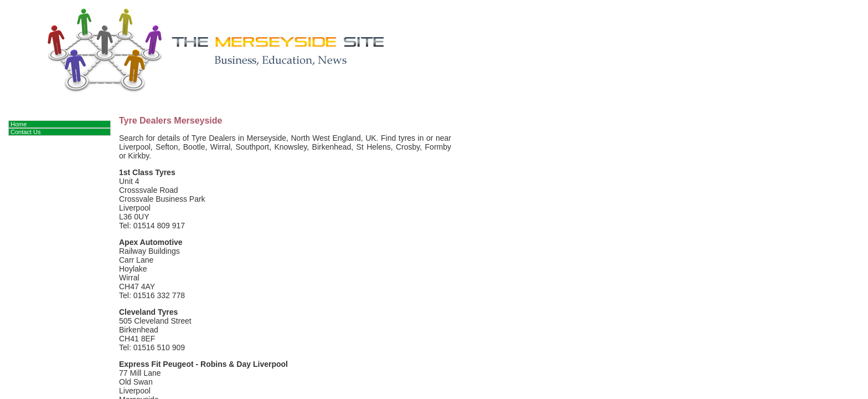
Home (19, 124)
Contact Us (25, 132)
